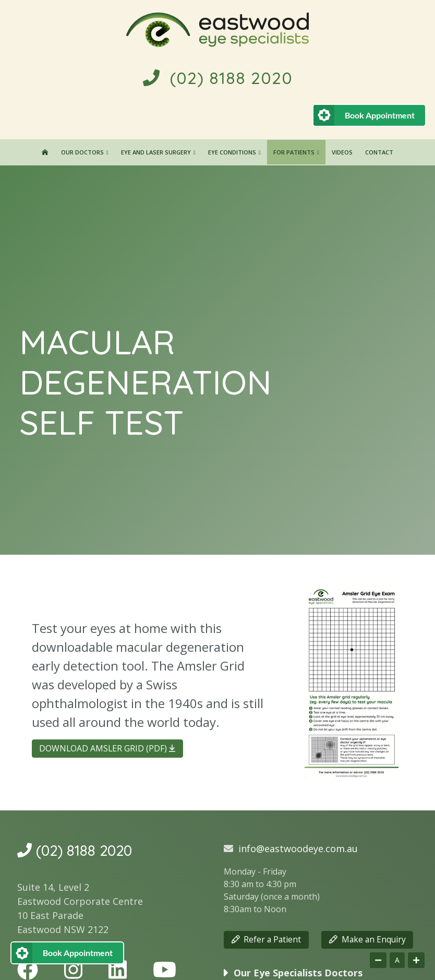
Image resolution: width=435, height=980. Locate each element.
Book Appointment (380, 115)
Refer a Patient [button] (267, 939)
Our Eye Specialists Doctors (298, 973)
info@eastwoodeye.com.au (298, 848)
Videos (342, 152)
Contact (379, 152)
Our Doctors (82, 152)
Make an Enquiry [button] (367, 939)
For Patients (294, 152)
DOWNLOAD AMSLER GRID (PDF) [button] (107, 748)
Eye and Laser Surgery (156, 152)
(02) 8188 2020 (218, 78)
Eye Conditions (232, 152)
